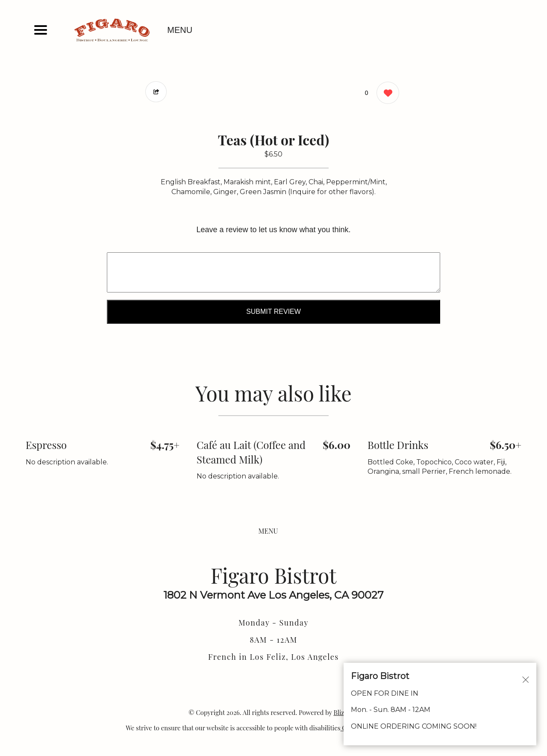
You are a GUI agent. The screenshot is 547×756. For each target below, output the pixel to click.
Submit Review (273, 312)
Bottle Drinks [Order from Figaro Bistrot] (398, 445)
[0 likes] (386, 94)
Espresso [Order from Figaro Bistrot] (46, 445)
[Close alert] (526, 679)
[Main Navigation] (41, 30)
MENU (180, 30)
